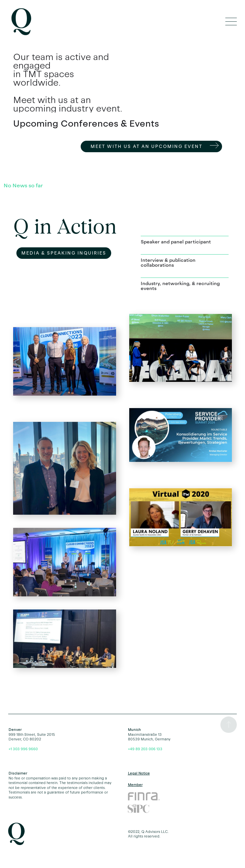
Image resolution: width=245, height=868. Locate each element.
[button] (231, 22)
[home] (20, 22)
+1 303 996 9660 (23, 749)
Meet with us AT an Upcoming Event (146, 146)
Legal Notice (139, 773)
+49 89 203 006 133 (145, 749)
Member (135, 785)
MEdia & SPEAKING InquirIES (64, 253)
